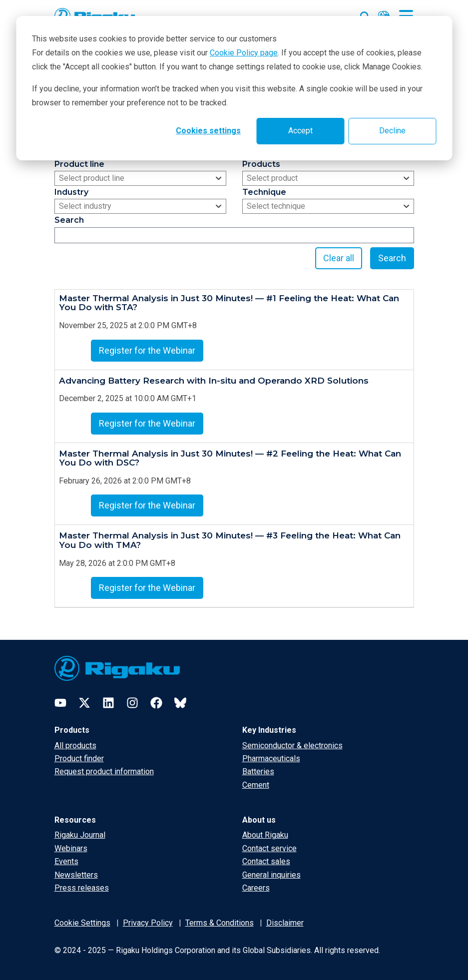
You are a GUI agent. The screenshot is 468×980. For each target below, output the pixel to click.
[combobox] (140, 178)
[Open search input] (365, 14)
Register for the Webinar (147, 350)
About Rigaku (265, 835)
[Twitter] (84, 703)
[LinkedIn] (108, 703)
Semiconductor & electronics (292, 745)
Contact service (269, 848)
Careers (256, 888)
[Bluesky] (180, 703)
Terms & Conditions (220, 923)
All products (75, 745)
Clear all (339, 258)
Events (66, 861)
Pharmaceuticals (271, 758)
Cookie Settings (82, 923)
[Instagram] (132, 703)
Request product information (104, 771)
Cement (256, 785)
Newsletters (76, 875)
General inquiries (271, 875)
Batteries (258, 771)
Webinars (71, 848)
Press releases (82, 888)
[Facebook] (156, 703)
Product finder (79, 758)
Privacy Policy (148, 923)
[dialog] (234, 88)
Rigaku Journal (80, 835)
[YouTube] (60, 703)
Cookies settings (208, 131)
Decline (392, 131)
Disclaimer (285, 923)
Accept (300, 131)
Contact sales (266, 861)
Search (392, 258)
